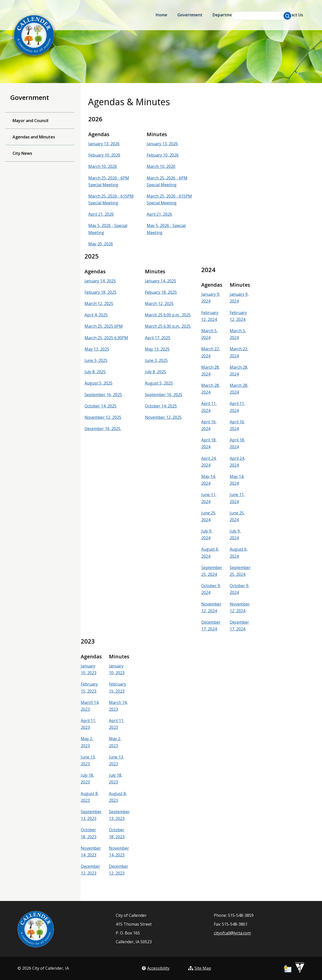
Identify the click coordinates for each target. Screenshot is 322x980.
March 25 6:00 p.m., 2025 (168, 315)
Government (190, 15)
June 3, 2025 (96, 360)
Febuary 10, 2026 (104, 155)
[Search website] (262, 16)
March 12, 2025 (99, 304)
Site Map (200, 968)
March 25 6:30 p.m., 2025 (168, 326)
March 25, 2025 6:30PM (106, 338)
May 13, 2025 (97, 349)
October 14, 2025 (100, 406)
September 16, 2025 (103, 395)
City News (22, 153)
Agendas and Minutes (34, 137)
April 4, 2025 (96, 315)
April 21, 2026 (101, 214)
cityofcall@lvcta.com (232, 933)
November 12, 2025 (103, 417)
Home (162, 15)
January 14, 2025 (100, 281)
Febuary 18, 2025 (100, 292)
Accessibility (156, 968)
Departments (226, 15)
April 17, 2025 (158, 338)
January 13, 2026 (104, 144)
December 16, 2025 (103, 429)
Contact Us (292, 15)
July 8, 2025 (95, 372)
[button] (287, 16)
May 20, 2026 (101, 244)
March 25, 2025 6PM (104, 326)
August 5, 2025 (98, 383)
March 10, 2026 (103, 166)
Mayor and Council (30, 121)
